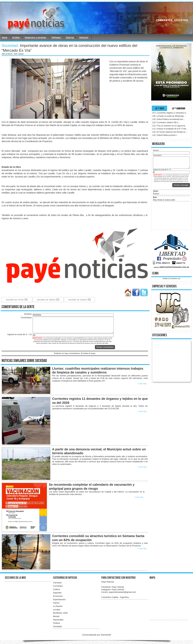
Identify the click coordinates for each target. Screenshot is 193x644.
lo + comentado (179, 108)
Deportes (57, 593)
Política (57, 623)
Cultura (56, 589)
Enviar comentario (105, 347)
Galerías (70, 37)
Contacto (84, 37)
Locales (57, 610)
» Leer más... (143, 384)
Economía (58, 596)
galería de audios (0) (79, 300)
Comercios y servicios (35, 37)
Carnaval (57, 583)
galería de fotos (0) (17, 300)
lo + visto (160, 108)
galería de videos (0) (48, 300)
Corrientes (58, 586)
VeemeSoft (106, 635)
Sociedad (57, 626)
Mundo (56, 616)
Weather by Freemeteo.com (171, 278)
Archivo (16, 37)
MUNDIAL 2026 (60, 613)
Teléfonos (56, 37)
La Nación (58, 606)
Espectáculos (59, 599)
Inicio (5, 37)
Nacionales (58, 620)
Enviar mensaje (181, 185)
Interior (56, 603)
